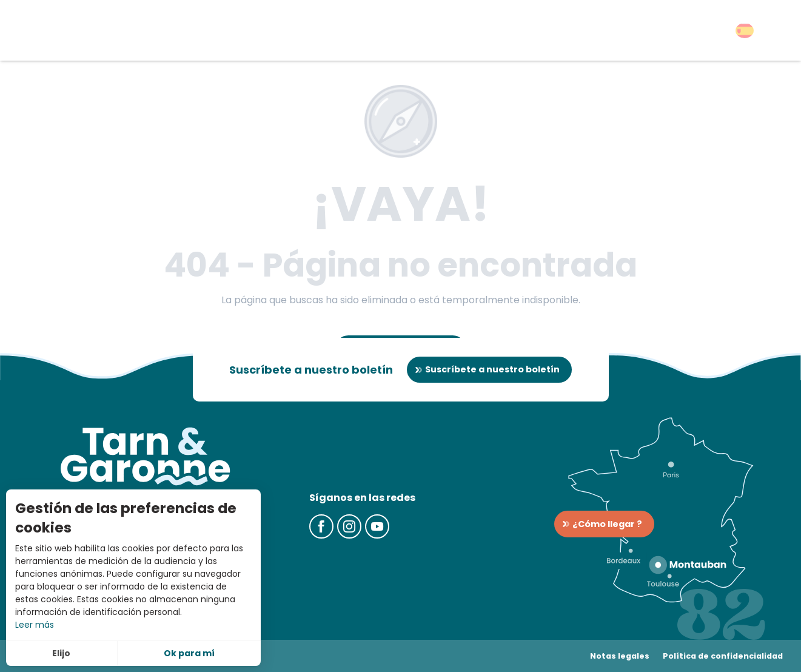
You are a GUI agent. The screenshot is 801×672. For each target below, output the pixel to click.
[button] (745, 31)
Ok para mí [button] (189, 653)
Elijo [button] (61, 653)
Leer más (35, 625)
